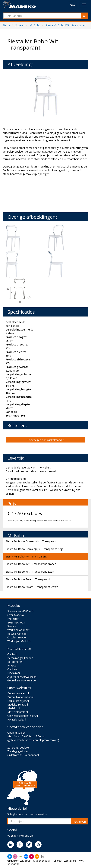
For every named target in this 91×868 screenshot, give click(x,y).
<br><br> (31, 194)
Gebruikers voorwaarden (22, 680)
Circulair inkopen (17, 637)
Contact (12, 654)
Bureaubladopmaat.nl (20, 697)
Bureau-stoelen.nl (18, 693)
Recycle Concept (17, 634)
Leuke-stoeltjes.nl (18, 701)
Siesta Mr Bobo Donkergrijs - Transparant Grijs (35, 549)
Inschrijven (79, 822)
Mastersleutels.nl (18, 712)
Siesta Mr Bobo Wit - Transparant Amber (31, 564)
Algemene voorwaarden (22, 677)
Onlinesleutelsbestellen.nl (23, 716)
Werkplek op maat (18, 630)
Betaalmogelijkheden (20, 658)
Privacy (12, 665)
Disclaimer (14, 673)
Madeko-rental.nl (18, 705)
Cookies (12, 669)
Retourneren (15, 662)
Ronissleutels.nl (17, 719)
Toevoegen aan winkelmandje (46, 440)
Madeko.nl (14, 708)
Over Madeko (16, 615)
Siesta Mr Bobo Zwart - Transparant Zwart (32, 587)
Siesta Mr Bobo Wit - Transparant (26, 556)
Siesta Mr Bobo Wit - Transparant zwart (30, 572)
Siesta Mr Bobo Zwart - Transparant (28, 579)
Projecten (13, 619)
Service (12, 626)
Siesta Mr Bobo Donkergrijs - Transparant (31, 541)
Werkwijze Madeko (19, 641)
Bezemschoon (16, 622)
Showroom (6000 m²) (20, 611)
